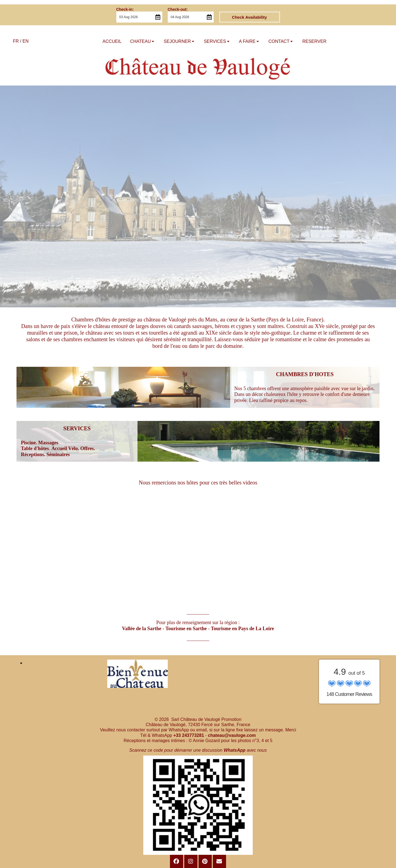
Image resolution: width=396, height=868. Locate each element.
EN (26, 41)
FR (16, 41)
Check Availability (249, 17)
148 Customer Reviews (349, 694)
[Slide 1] (173, 300)
